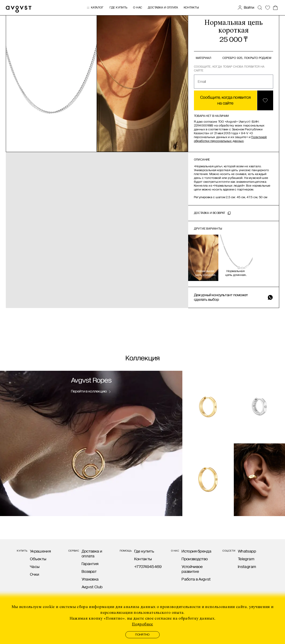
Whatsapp (247, 551)
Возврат (89, 571)
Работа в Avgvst (196, 579)
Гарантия (90, 564)
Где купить (119, 8)
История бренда (196, 551)
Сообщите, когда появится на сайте (225, 100)
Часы (35, 567)
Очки (35, 574)
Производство (195, 559)
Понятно (142, 635)
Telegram (246, 559)
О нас (138, 8)
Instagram (247, 567)
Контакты (191, 8)
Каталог (95, 8)
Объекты (38, 559)
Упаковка (90, 579)
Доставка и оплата (163, 8)
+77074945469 (148, 567)
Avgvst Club (92, 587)
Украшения (40, 551)
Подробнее (142, 624)
